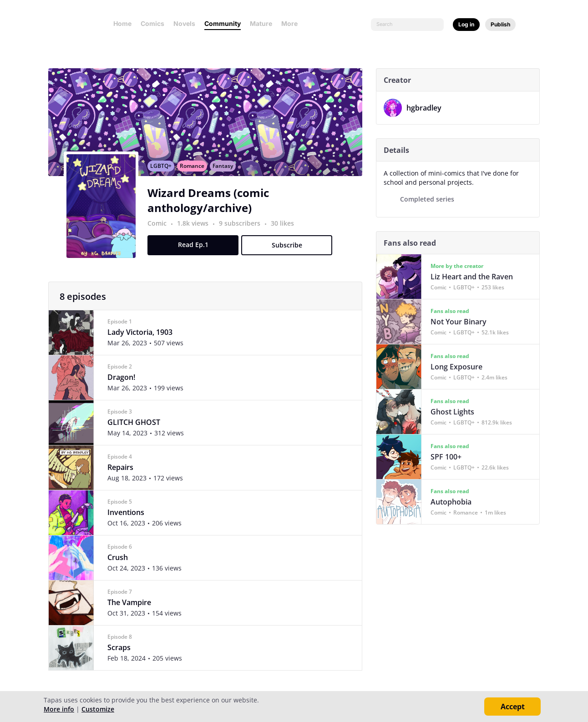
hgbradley (424, 108)
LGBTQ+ (165, 171)
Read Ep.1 (197, 250)
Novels (184, 23)
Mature (261, 23)
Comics (152, 23)
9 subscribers (244, 228)
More (292, 23)
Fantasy (226, 171)
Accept (513, 707)
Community (223, 23)
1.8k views (197, 228)
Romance (196, 171)
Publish (500, 24)
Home (122, 23)
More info (59, 709)
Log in (466, 24)
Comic (161, 228)
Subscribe (291, 250)
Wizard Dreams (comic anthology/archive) (212, 205)
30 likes (286, 228)
